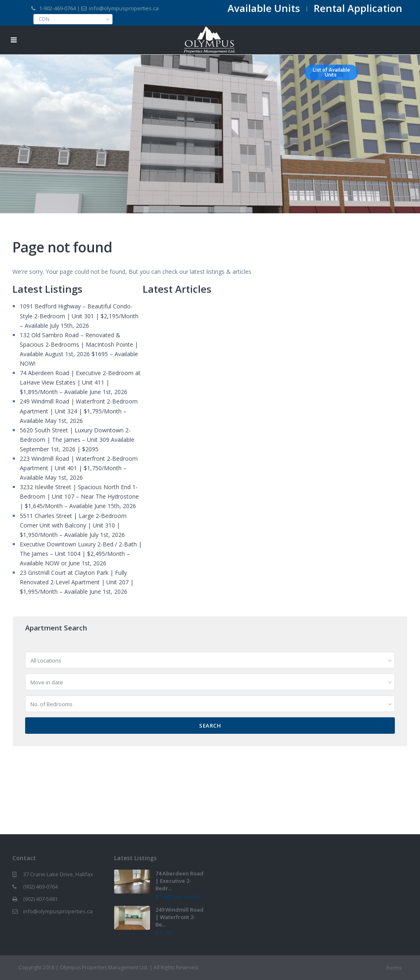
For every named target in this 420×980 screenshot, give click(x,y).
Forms (394, 968)
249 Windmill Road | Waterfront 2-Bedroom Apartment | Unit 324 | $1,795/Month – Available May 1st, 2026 (79, 411)
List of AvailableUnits (331, 72)
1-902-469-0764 (57, 8)
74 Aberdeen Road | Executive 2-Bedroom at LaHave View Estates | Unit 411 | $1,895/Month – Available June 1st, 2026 (80, 382)
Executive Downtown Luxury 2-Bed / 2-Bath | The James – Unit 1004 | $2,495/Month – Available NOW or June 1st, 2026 (81, 554)
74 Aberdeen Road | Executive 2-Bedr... (179, 881)
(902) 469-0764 (40, 887)
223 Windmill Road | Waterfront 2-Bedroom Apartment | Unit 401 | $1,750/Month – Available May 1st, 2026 (79, 468)
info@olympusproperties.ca (58, 911)
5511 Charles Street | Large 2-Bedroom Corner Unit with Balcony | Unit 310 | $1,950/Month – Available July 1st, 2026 (73, 525)
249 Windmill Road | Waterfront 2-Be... (179, 917)
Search (210, 726)
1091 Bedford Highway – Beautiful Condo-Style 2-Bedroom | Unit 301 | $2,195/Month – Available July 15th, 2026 (79, 316)
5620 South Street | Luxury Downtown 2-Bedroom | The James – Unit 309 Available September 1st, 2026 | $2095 (77, 440)
